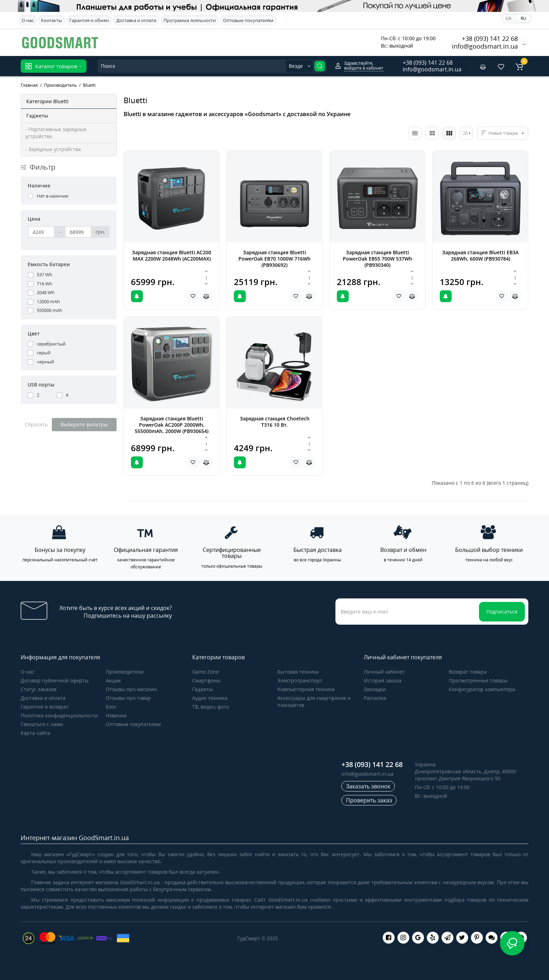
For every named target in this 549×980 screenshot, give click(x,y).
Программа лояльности (190, 20)
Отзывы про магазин (131, 689)
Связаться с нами (42, 724)
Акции (113, 680)
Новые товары (503, 133)
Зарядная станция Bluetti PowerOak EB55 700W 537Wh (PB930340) (377, 259)
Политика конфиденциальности (59, 715)
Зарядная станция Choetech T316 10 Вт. (275, 422)
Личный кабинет (384, 672)
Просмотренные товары (478, 680)
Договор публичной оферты (55, 680)
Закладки (375, 689)
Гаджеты (203, 689)
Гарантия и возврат (45, 707)
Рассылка (375, 698)
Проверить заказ (369, 800)
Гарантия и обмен (89, 20)
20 (465, 133)
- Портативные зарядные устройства (56, 133)
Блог (111, 707)
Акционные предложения (340, 41)
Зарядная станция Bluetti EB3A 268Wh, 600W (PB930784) (480, 255)
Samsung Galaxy (241, 42)
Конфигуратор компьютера (482, 689)
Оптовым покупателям (248, 20)
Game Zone (206, 672)
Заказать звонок (368, 786)
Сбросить (36, 424)
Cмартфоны (206, 680)
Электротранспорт (300, 680)
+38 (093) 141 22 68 (490, 38)
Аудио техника (210, 698)
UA (509, 18)
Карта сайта (35, 733)
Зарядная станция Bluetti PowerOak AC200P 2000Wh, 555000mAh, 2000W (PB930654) (172, 425)
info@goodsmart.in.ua (485, 46)
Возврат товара (468, 672)
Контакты (51, 20)
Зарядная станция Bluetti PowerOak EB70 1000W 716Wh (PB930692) (274, 259)
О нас (28, 20)
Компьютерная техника (306, 689)
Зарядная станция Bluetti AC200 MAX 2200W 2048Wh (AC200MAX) (172, 255)
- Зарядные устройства (53, 149)
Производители (125, 672)
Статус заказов (39, 689)
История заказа (383, 680)
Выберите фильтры (84, 424)
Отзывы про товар (128, 698)
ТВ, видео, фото (211, 707)
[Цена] (41, 232)
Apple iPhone (286, 42)
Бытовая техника (298, 672)
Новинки (116, 715)
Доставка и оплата (136, 20)
